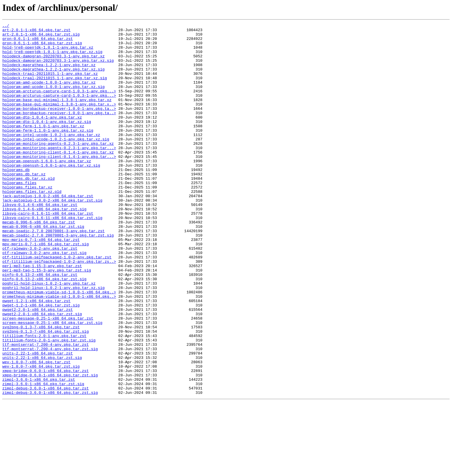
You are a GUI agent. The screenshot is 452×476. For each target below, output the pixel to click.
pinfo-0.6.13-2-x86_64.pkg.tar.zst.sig (44, 330)
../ (6, 26)
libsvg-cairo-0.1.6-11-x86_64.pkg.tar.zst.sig (52, 257)
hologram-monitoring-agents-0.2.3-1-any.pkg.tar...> (59, 173)
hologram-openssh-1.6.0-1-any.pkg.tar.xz (47, 189)
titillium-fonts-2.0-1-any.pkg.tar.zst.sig (49, 404)
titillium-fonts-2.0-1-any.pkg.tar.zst (44, 399)
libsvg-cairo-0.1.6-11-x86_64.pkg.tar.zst (48, 252)
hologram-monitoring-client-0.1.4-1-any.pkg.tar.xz (58, 178)
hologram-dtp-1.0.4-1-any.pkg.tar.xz (42, 136)
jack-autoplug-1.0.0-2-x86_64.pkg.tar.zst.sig (52, 236)
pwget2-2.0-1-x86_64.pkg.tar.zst (38, 367)
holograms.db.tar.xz (24, 204)
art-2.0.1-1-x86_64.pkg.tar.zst (36, 31)
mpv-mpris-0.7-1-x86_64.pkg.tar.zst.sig (45, 288)
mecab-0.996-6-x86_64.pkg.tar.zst (39, 262)
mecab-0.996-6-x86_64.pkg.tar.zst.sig (43, 267)
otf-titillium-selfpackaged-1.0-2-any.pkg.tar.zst (57, 304)
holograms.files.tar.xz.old (32, 225)
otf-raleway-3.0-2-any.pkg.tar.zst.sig (44, 299)
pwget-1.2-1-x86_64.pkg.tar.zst (36, 357)
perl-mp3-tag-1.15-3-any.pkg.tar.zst (42, 315)
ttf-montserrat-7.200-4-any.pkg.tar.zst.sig (50, 414)
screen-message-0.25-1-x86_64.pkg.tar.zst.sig (52, 383)
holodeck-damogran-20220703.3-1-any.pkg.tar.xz (53, 63)
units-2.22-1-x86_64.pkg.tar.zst (38, 419)
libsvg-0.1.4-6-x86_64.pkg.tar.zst (40, 241)
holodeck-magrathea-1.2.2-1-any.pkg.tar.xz (49, 73)
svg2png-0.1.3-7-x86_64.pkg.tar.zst (41, 388)
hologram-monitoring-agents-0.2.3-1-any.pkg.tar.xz (58, 168)
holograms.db (16, 199)
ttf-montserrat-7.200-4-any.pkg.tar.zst (45, 409)
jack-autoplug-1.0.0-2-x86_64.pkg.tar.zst (48, 231)
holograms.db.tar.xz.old (28, 210)
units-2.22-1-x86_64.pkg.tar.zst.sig (42, 425)
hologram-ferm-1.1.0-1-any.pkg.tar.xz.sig (48, 152)
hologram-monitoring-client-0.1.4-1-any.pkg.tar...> (59, 184)
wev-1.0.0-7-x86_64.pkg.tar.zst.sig (41, 435)
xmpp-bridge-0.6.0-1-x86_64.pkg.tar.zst (45, 440)
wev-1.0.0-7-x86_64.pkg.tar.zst (36, 430)
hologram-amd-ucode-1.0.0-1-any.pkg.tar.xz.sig (53, 100)
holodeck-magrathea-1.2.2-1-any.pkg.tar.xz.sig (53, 79)
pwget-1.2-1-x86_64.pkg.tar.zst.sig (41, 362)
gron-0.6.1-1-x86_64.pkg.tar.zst (38, 42)
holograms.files (19, 215)
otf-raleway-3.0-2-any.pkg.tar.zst (40, 294)
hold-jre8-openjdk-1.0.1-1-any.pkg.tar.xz (48, 52)
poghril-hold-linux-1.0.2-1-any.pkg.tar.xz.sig (53, 341)
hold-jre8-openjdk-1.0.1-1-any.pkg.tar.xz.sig (52, 58)
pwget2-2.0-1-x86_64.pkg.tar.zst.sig (42, 372)
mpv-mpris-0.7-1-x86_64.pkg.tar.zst (41, 283)
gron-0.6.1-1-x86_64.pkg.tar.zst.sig (42, 47)
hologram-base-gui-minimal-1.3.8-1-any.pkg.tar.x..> (59, 121)
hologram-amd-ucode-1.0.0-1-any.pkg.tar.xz (49, 94)
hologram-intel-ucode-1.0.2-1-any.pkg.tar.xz (51, 157)
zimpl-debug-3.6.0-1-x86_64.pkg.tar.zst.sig (50, 467)
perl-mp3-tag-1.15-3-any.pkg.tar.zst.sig (47, 320)
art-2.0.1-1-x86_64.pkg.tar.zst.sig (41, 37)
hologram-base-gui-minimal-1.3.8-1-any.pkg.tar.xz (57, 115)
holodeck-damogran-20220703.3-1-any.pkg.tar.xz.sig (58, 68)
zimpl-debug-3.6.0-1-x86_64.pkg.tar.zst (45, 461)
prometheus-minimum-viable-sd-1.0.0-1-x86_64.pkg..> (59, 346)
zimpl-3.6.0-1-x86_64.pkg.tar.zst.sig (43, 456)
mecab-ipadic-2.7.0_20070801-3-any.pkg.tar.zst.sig (58, 278)
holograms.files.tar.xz (27, 220)
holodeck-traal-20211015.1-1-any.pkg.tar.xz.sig (55, 89)
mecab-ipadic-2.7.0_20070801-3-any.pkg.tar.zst (53, 273)
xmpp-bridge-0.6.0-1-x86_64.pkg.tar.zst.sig (50, 446)
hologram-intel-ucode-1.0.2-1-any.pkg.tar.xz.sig (56, 163)
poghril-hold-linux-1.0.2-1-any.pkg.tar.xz (49, 336)
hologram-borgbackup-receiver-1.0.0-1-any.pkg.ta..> (59, 126)
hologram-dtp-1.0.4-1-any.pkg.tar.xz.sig (47, 142)
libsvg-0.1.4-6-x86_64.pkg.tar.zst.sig (44, 246)
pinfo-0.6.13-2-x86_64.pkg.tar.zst (40, 325)
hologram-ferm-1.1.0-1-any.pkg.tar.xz (43, 147)
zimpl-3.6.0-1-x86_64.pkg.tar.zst (39, 451)
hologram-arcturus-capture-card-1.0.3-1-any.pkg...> (59, 105)
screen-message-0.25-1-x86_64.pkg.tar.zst (48, 378)
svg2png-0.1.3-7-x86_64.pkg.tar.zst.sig (45, 393)
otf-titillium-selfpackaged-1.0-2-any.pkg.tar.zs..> (59, 309)
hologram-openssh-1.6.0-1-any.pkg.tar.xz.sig (51, 194)
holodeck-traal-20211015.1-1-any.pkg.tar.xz (50, 84)
